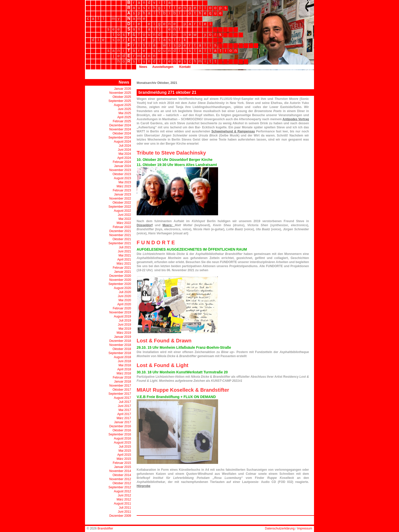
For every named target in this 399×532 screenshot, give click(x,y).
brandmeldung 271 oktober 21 (167, 92)
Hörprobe (144, 486)
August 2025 (123, 105)
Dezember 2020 (120, 276)
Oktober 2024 (122, 133)
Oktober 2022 (122, 203)
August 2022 (123, 211)
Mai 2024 (125, 154)
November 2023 (120, 170)
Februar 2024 (122, 162)
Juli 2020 (125, 292)
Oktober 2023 (122, 174)
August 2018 (123, 357)
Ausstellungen (163, 67)
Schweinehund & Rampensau (233, 131)
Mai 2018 (125, 365)
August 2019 (123, 316)
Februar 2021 (122, 268)
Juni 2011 (124, 512)
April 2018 (124, 369)
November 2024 (120, 129)
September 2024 (120, 138)
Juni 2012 (124, 495)
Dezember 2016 (120, 426)
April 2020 (124, 304)
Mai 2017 (125, 410)
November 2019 (120, 312)
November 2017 (120, 386)
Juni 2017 (124, 406)
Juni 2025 (124, 109)
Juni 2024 (124, 150)
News (143, 67)
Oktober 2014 (122, 475)
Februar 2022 (122, 227)
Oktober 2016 (122, 430)
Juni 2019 (124, 325)
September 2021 (120, 243)
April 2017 (124, 414)
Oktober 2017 (122, 390)
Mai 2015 (125, 451)
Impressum (305, 528)
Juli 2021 (125, 247)
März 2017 (124, 418)
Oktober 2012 (122, 483)
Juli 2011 (125, 508)
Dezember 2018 (120, 341)
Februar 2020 (122, 308)
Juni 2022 (124, 215)
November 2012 (120, 479)
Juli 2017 (125, 402)
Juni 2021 (124, 251)
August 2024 (123, 142)
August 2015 (123, 443)
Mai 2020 (125, 300)
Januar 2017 (123, 422)
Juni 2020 (124, 296)
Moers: (169, 225)
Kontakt (185, 67)
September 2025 (120, 101)
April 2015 (124, 455)
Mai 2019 (125, 329)
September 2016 (120, 434)
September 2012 (120, 487)
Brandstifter (105, 528)
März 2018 (124, 373)
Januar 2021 (123, 272)
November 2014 (120, 471)
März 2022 (124, 223)
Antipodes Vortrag (296, 119)
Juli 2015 (125, 447)
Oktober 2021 (122, 239)
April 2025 (124, 117)
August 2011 (123, 504)
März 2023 (124, 186)
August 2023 (123, 178)
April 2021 (124, 260)
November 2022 (120, 199)
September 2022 (120, 207)
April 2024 (124, 158)
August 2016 (123, 438)
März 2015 (124, 459)
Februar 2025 (122, 121)
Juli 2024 (125, 146)
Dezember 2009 (120, 516)
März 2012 (124, 499)
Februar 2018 (122, 377)
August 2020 (123, 288)
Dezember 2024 (120, 125)
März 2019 (124, 333)
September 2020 (120, 284)
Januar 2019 (123, 337)
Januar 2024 (123, 166)
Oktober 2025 (122, 97)
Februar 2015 (122, 463)
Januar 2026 (123, 89)
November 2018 (120, 345)
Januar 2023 (123, 194)
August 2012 (123, 491)
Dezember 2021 (120, 231)
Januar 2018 (123, 382)
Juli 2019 (125, 321)
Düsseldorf (145, 225)
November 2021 (120, 235)
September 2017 (120, 394)
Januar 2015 (123, 467)
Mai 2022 (125, 219)
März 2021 (124, 264)
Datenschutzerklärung (280, 528)
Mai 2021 (125, 255)
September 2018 (120, 353)
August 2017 (123, 398)
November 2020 (120, 280)
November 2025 (120, 93)
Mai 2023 (125, 182)
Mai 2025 (125, 113)
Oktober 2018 (122, 349)
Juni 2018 (124, 361)
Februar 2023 (122, 190)
